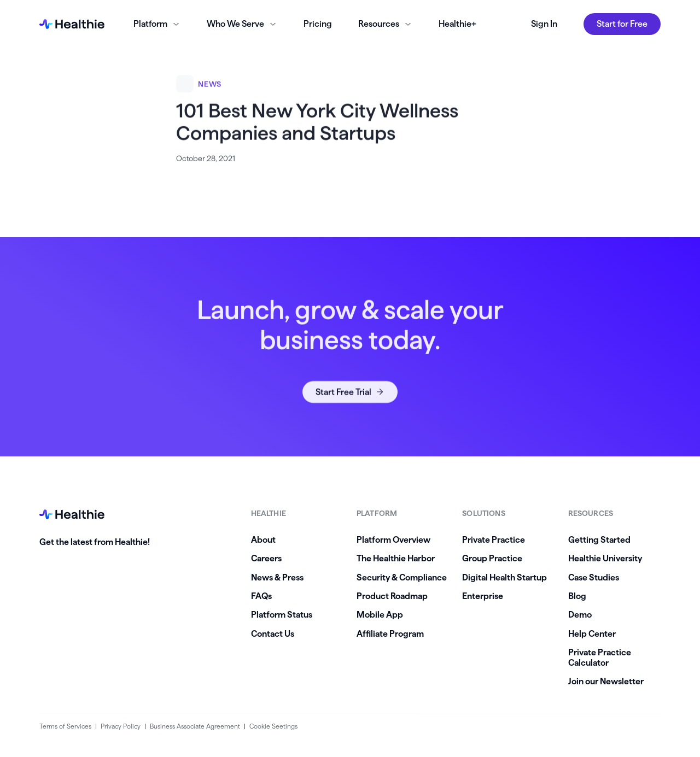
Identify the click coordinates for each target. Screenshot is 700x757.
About (263, 540)
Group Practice (492, 558)
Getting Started (599, 540)
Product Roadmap (392, 596)
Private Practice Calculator (600, 657)
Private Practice (494, 540)
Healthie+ (457, 24)
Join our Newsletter (606, 681)
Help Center (592, 634)
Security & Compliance (402, 577)
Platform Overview (393, 540)
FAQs (261, 596)
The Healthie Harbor (396, 558)
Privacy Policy (121, 726)
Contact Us (273, 634)
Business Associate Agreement (195, 726)
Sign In (544, 24)
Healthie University (605, 558)
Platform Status (282, 615)
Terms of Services (65, 726)
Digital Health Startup (504, 577)
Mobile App (380, 615)
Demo (580, 615)
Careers (266, 558)
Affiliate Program (390, 634)
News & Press (277, 577)
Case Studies (594, 577)
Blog (577, 596)
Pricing (318, 24)
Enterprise (483, 596)
